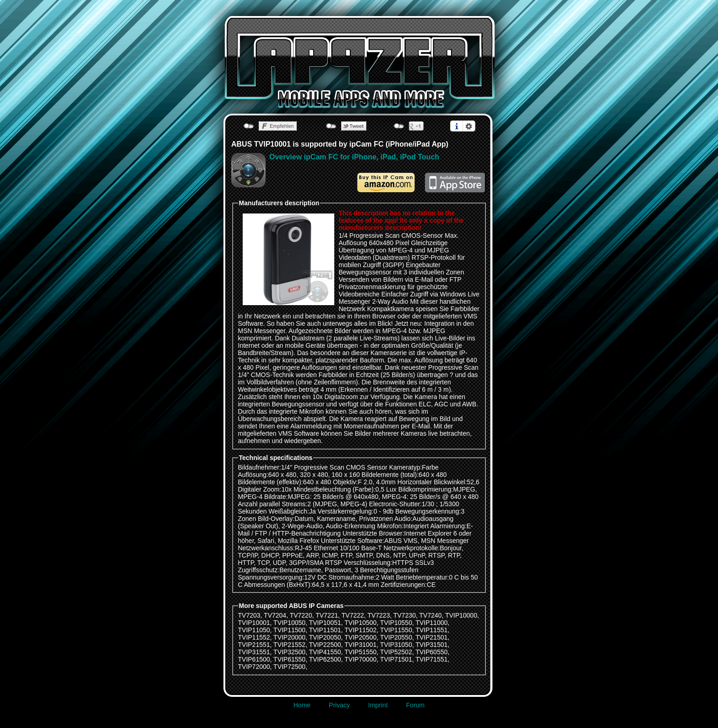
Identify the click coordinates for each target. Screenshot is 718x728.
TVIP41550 (325, 652)
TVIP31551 (254, 652)
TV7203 (249, 615)
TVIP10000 (461, 615)
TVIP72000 (254, 667)
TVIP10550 (396, 623)
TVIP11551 (431, 630)
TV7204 (275, 615)
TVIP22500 (325, 645)
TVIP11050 (254, 630)
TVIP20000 (289, 637)
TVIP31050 (396, 645)
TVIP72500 (289, 667)
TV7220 (301, 615)
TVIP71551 (431, 659)
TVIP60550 (431, 652)
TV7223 (378, 615)
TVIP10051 (325, 623)
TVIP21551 (254, 645)
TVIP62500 (325, 659)
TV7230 (405, 615)
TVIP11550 (396, 630)
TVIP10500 (360, 623)
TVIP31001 (360, 645)
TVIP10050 (289, 623)
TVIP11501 (325, 630)
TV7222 (353, 615)
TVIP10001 (254, 623)
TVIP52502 (396, 652)
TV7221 (327, 615)
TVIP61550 (289, 659)
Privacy (339, 705)
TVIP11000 (431, 623)
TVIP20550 (396, 637)
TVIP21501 (431, 637)
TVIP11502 (360, 630)
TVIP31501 (431, 645)
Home (302, 705)
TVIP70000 (360, 659)
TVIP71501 (396, 659)
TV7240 (431, 615)
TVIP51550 (360, 652)
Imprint (378, 705)
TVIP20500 (360, 637)
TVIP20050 (325, 637)
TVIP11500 (289, 630)
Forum (415, 705)
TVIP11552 (254, 637)
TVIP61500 (254, 659)
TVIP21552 (289, 645)
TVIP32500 (289, 652)
